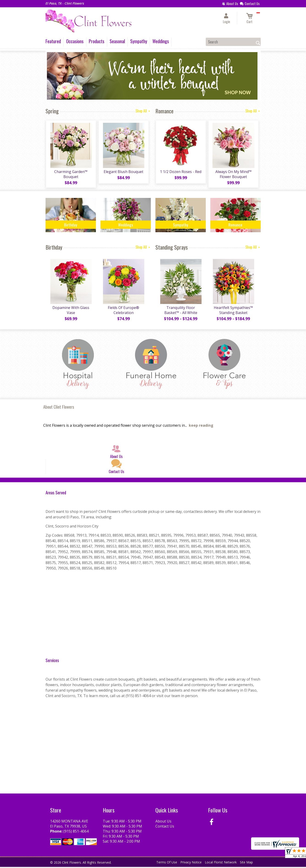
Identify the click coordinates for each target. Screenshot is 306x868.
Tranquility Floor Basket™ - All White (181, 311)
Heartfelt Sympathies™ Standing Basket (233, 311)
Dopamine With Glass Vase (71, 311)
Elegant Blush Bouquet (123, 172)
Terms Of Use (167, 863)
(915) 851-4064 (76, 832)
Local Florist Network (221, 863)
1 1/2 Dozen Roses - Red (180, 172)
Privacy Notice (191, 863)
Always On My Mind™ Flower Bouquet (233, 175)
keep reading (201, 426)
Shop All (143, 111)
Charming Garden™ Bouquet (71, 175)
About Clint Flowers (59, 408)
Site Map (246, 863)
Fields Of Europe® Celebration (123, 311)
